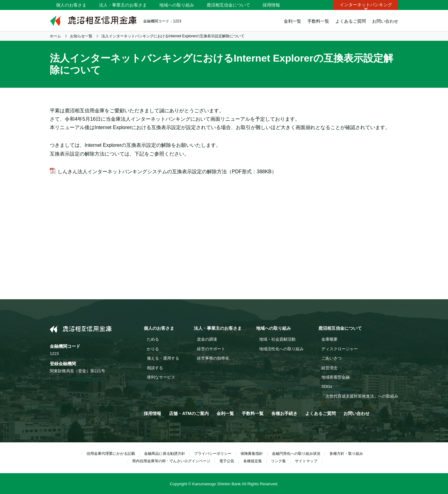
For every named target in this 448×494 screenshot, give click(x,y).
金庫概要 (329, 339)
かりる (153, 349)
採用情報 (271, 5)
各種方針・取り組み (346, 454)
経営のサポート (211, 349)
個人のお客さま (71, 5)
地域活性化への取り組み (281, 349)
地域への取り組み (177, 5)
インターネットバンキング (366, 5)
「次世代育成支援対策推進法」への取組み (360, 396)
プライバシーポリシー (213, 454)
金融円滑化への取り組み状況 (296, 454)
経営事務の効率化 (213, 358)
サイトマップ (306, 461)
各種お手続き (284, 413)
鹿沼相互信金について (228, 5)
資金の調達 (207, 339)
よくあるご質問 (351, 21)
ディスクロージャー (340, 349)
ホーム (55, 36)
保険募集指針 (252, 454)
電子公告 (227, 461)
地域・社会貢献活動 (277, 339)
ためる (153, 339)
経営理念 (329, 368)
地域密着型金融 (336, 377)
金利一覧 (292, 21)
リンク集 (278, 461)
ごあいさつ (331, 358)
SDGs (327, 387)
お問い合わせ (385, 21)
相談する (155, 368)
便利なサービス (161, 377)
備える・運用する (163, 358)
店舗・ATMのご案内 (189, 413)
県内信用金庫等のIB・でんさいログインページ (171, 461)
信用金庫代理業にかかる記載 (111, 454)
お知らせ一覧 (81, 36)
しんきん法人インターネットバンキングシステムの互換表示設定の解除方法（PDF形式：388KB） (167, 172)
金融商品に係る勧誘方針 (165, 454)
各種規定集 (253, 461)
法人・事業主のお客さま (123, 5)
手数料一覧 (318, 21)
